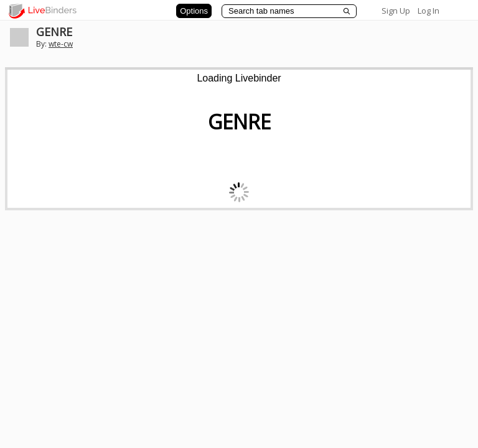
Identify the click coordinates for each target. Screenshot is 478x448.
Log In (429, 11)
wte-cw (61, 44)
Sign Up (396, 11)
